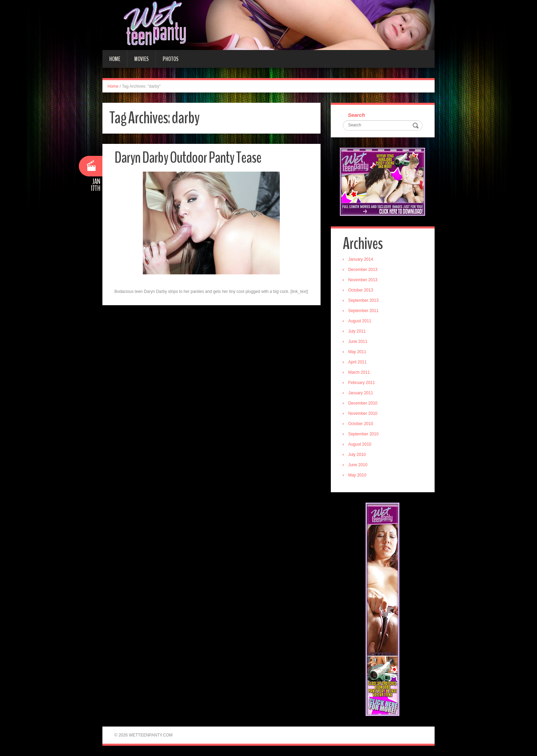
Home (115, 59)
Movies (141, 59)
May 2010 (357, 475)
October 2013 (361, 290)
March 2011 (359, 372)
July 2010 (357, 455)
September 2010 (364, 434)
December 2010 (363, 403)
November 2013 (363, 280)
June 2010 (358, 465)
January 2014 (361, 259)
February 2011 (362, 383)
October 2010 (361, 424)
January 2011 (361, 393)
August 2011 (360, 321)
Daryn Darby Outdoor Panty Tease (188, 158)
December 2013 (363, 270)
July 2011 (357, 331)
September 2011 (364, 311)
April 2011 (358, 362)
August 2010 (360, 444)
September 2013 (364, 300)
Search (357, 115)
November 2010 (363, 413)
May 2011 (357, 352)
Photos (171, 59)
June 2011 (358, 342)
